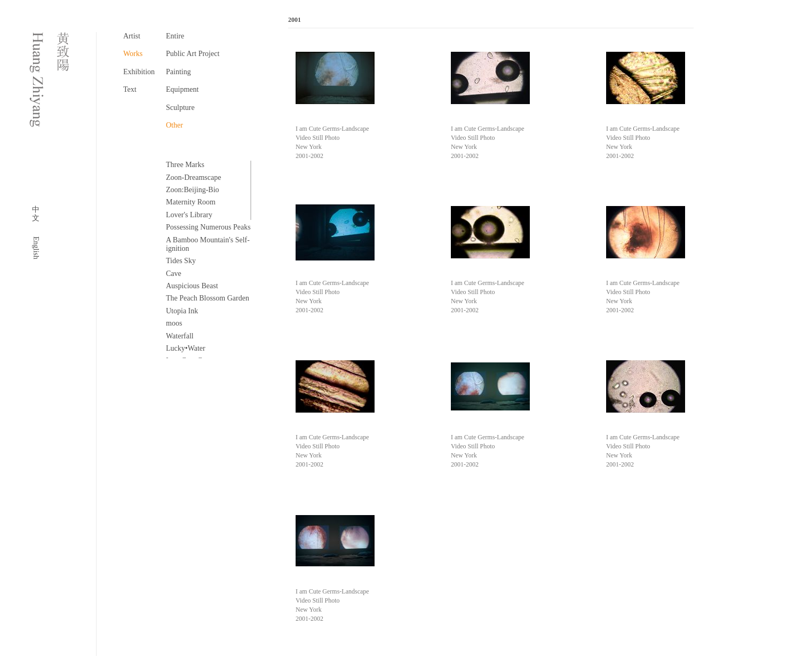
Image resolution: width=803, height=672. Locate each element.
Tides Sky (181, 261)
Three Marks (185, 165)
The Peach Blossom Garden (208, 298)
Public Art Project (193, 54)
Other (174, 125)
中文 (36, 214)
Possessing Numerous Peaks (208, 227)
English (36, 248)
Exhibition (139, 72)
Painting (178, 72)
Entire (175, 36)
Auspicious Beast (192, 286)
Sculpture (180, 108)
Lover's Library (189, 215)
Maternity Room (191, 202)
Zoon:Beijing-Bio (193, 190)
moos (174, 323)
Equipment (182, 89)
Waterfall (180, 336)
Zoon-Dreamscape (193, 177)
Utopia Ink (182, 311)
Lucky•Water (186, 348)
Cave (174, 274)
